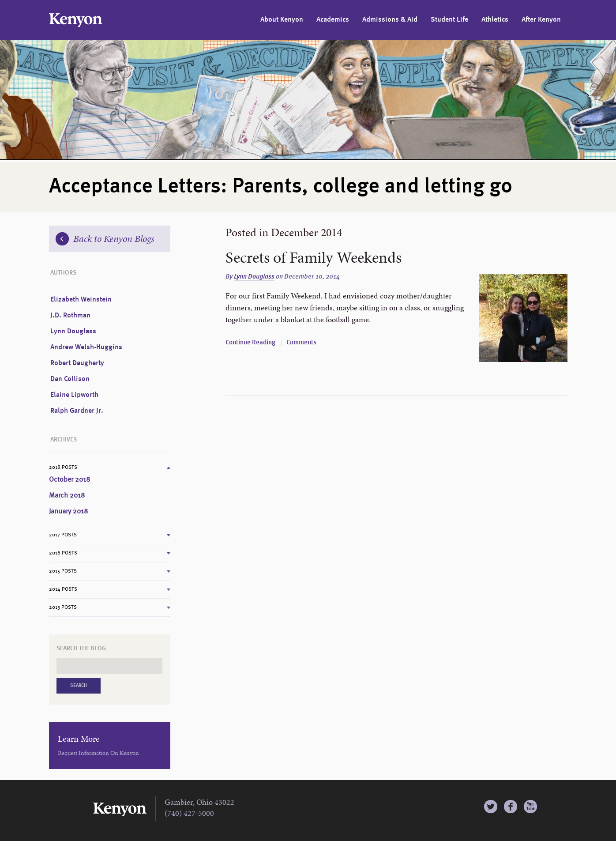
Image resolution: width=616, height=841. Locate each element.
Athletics (495, 20)
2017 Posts (63, 535)
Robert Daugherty (77, 363)
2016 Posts (63, 553)
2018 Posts (63, 468)
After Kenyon (541, 20)
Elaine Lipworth (74, 395)
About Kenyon (282, 20)
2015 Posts (63, 571)
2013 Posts (63, 607)
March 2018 (67, 496)
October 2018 (69, 480)
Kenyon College (76, 20)
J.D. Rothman (70, 316)
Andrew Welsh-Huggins (86, 347)
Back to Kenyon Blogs (105, 239)
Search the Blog (81, 649)
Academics (333, 20)
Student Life (449, 20)
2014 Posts (63, 589)
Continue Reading (250, 343)
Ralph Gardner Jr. (77, 411)
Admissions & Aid (390, 20)
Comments (301, 343)
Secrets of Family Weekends (314, 257)
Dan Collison (70, 379)
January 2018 (68, 512)
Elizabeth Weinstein (81, 300)
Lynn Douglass (254, 277)
